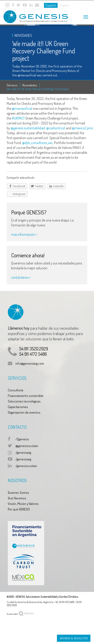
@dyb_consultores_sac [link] (37, 143)
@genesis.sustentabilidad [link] (28, 128)
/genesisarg (23, 452)
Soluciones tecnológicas (24, 401)
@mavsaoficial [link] (22, 108)
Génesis (12, 85)
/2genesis (22, 439)
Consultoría (16, 390)
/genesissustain (26, 466)
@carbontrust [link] (56, 128)
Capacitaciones (18, 407)
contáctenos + (21, 277)
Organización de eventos (24, 412)
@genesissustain (27, 446)
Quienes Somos (18, 493)
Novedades (30, 85)
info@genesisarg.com (30, 363)
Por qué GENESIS (19, 509)
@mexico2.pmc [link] (83, 128)
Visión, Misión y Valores (23, 504)
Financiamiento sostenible (26, 396)
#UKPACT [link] (18, 118)
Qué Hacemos (17, 498)
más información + (24, 234)
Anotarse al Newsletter (74, 638)
